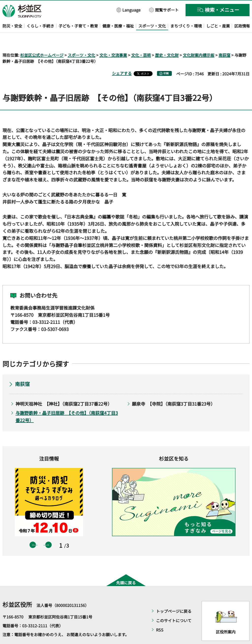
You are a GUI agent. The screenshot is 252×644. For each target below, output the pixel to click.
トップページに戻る (174, 597)
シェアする (122, 59)
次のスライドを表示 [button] (48, 531)
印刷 (166, 59)
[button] (129, 10)
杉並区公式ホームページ (42, 41)
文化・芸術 (141, 41)
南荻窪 (224, 41)
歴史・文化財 (167, 41)
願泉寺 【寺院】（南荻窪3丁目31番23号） (173, 390)
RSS (160, 616)
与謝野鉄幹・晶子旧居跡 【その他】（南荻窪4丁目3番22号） (67, 402)
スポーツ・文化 (81, 41)
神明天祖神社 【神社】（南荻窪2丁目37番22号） (64, 390)
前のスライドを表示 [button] (33, 531)
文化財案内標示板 (199, 41)
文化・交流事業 (113, 41)
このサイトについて (174, 606)
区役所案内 (226, 617)
